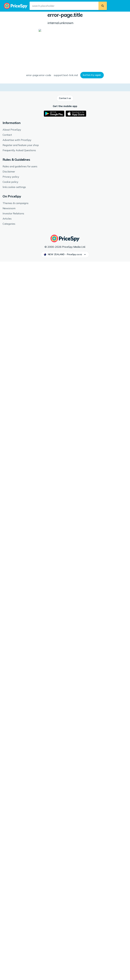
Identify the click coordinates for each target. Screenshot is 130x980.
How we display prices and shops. (66, 114)
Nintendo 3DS (79, 15)
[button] (10, 64)
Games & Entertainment (28, 15)
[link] (25, 687)
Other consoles (61, 15)
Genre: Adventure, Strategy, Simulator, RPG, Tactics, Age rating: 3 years (97, 37)
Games (46, 15)
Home (9, 15)
